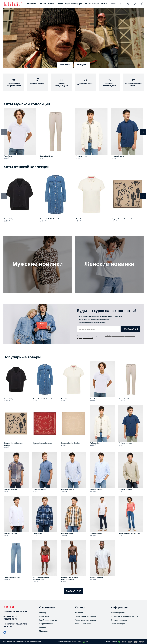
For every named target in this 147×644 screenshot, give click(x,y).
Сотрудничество (46, 624)
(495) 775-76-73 (10, 619)
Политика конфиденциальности (124, 616)
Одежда (60, 4)
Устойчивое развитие (48, 620)
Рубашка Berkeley (118, 156)
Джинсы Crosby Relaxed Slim (129, 533)
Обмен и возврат (118, 624)
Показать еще (73, 591)
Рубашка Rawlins (68, 489)
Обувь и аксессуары (73, 4)
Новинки (42, 4)
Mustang (43, 613)
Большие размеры (91, 4)
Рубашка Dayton (67, 533)
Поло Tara (79, 219)
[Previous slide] (4, 132)
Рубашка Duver (81, 156)
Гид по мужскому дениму (86, 616)
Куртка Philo (37, 533)
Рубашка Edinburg (97, 489)
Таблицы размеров (83, 624)
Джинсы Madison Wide (12, 577)
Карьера (43, 627)
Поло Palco (8, 156)
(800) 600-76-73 (10, 617)
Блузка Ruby (9, 219)
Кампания (79, 613)
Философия (44, 616)
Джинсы (51, 4)
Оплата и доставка (119, 620)
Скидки (104, 4)
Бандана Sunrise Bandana (42, 443)
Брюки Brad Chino (47, 156)
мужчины (65, 65)
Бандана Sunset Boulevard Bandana (125, 219)
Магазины (43, 631)
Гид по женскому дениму (85, 620)
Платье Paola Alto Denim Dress (51, 219)
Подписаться (131, 329)
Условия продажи (118, 613)
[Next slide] (143, 132)
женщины (82, 65)
